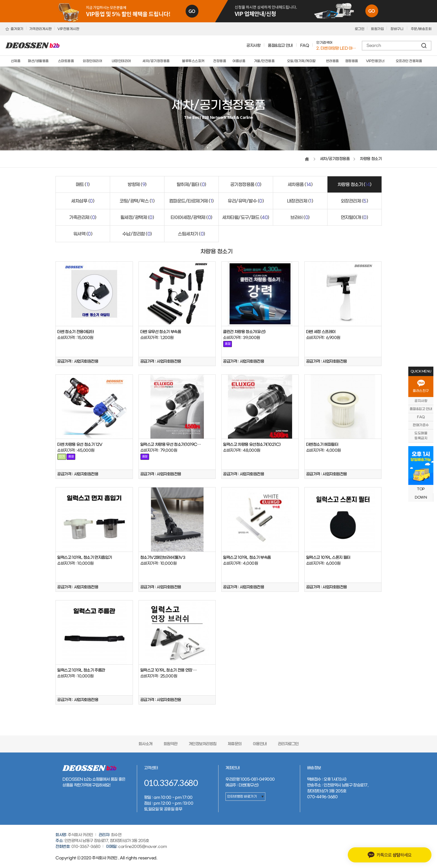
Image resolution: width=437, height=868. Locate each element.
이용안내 (260, 744)
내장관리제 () (300, 201)
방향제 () (137, 185)
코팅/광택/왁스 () (137, 201)
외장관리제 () (355, 201)
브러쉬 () (300, 217)
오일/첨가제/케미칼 (301, 61)
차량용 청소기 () (355, 185)
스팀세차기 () (191, 234)
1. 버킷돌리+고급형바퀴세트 (337, 48)
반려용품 (332, 61)
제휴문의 (235, 744)
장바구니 (397, 29)
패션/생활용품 (38, 61)
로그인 (360, 29)
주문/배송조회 (421, 29)
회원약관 (171, 744)
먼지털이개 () (355, 217)
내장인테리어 (121, 61)
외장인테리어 (92, 61)
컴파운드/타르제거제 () (191, 201)
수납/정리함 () (137, 234)
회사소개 (145, 744)
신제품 (16, 61)
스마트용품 (66, 61)
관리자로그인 (288, 744)
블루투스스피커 (193, 61)
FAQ (305, 46)
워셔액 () (83, 234)
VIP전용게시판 (68, 29)
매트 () (83, 185)
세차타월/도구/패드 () (246, 217)
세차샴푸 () (83, 201)
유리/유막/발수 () (246, 201)
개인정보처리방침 (203, 744)
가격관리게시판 (41, 29)
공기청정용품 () (246, 185)
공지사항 (253, 46)
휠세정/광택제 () (137, 217)
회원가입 (377, 29)
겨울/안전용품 (264, 61)
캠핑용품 (352, 61)
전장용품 (220, 61)
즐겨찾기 (14, 29)
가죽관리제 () (83, 217)
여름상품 (239, 61)
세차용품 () (300, 185)
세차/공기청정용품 (156, 61)
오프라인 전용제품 (409, 61)
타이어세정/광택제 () (191, 217)
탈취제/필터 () (191, 185)
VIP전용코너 (375, 61)
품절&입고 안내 (280, 46)
